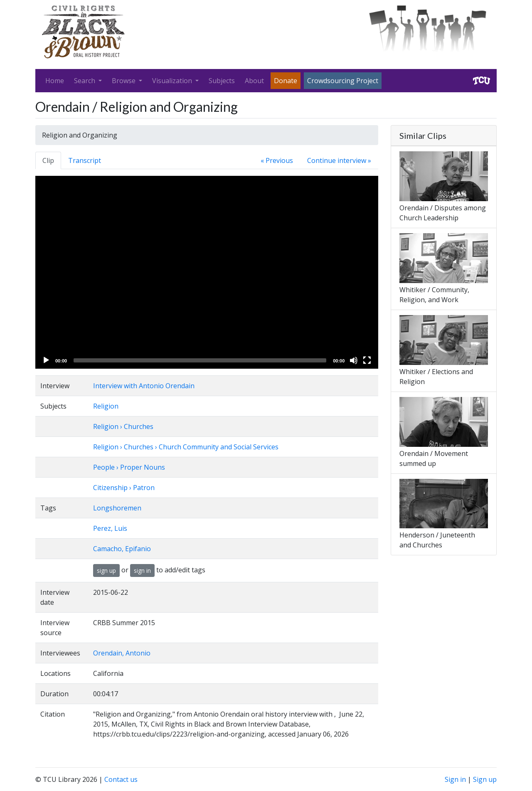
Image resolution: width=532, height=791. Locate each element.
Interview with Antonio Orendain (144, 386)
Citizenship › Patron (124, 488)
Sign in (455, 779)
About (254, 81)
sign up (106, 570)
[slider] (200, 360)
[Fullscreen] (367, 360)
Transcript (85, 160)
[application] (207, 272)
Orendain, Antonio (122, 653)
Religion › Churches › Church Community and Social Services (186, 447)
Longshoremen (117, 508)
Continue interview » (339, 160)
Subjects (222, 81)
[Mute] (354, 360)
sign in (142, 570)
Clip (48, 160)
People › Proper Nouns (129, 467)
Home (55, 81)
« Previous (277, 160)
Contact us (121, 779)
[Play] (46, 360)
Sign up (485, 779)
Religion (106, 406)
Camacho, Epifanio (122, 549)
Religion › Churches (123, 426)
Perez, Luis (110, 528)
